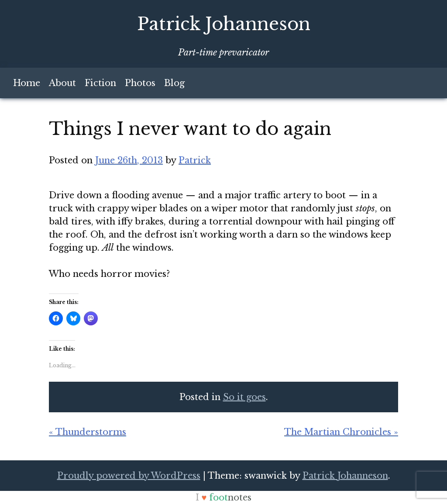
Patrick (195, 160)
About (62, 83)
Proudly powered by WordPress (129, 476)
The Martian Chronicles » (341, 432)
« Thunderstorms (88, 432)
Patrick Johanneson (224, 24)
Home (27, 83)
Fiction (100, 83)
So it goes (244, 397)
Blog (174, 83)
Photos (140, 83)
